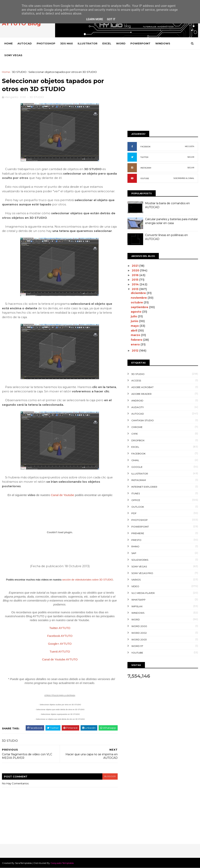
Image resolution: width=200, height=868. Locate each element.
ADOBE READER (141, 394)
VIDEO (135, 586)
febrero (137, 340)
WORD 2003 (139, 640)
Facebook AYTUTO (60, 636)
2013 (135, 289)
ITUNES (136, 493)
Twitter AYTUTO (60, 628)
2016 (136, 275)
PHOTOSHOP (46, 43)
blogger (110, 776)
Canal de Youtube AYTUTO (60, 659)
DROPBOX (138, 440)
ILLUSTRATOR (88, 43)
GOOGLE (137, 467)
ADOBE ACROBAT (142, 387)
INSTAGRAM (146, 168)
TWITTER (144, 157)
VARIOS (136, 580)
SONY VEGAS (13, 55)
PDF (134, 513)
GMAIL (135, 460)
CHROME (137, 427)
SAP (134, 553)
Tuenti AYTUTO (60, 651)
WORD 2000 (139, 626)
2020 (136, 270)
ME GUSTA (190, 146)
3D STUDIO (19, 72)
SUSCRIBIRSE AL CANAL (184, 178)
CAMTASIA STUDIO (143, 420)
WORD (121, 43)
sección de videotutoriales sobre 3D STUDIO (88, 580)
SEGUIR (191, 157)
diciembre (139, 293)
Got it (111, 19)
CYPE (135, 434)
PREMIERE (138, 533)
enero (136, 344)
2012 (135, 351)
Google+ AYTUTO (60, 644)
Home (9, 43)
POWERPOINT (140, 43)
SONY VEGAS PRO (142, 573)
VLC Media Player (143, 593)
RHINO (135, 546)
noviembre (139, 298)
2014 (136, 284)
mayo (135, 326)
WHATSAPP (138, 600)
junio (135, 321)
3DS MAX (66, 43)
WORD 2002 (139, 633)
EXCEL (107, 43)
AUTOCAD (25, 43)
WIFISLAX (137, 606)
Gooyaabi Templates (62, 863)
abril (134, 331)
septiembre (140, 307)
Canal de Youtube (62, 495)
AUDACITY (138, 407)
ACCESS (136, 380)
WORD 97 (137, 646)
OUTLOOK (138, 507)
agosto (136, 312)
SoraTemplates (23, 863)
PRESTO (136, 540)
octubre (137, 302)
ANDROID (137, 401)
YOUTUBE (145, 178)
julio (134, 316)
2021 (135, 266)
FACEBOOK (145, 147)
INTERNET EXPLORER (144, 487)
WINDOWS (163, 43)
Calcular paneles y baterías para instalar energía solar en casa (171, 221)
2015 (135, 280)
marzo (136, 335)
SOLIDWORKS (140, 560)
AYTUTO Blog (21, 23)
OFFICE (136, 500)
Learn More (95, 19)
